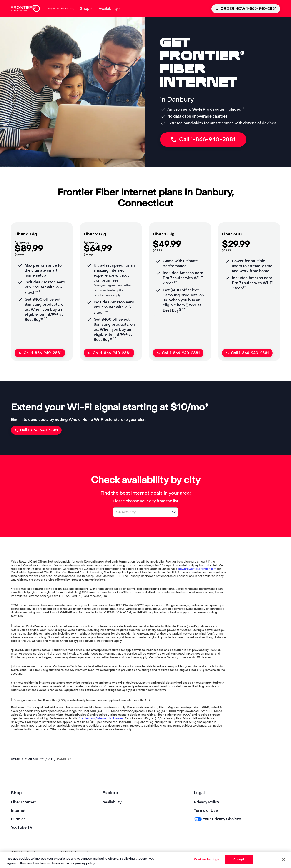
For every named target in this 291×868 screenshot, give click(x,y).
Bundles (18, 819)
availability (34, 759)
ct (50, 759)
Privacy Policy (207, 802)
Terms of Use (206, 811)
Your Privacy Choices (217, 819)
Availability (112, 802)
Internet (18, 811)
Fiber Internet (23, 802)
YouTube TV (22, 827)
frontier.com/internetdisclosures (101, 718)
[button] (174, 512)
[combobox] (140, 512)
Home (15, 759)
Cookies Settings (206, 859)
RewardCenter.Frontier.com (197, 569)
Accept (239, 859)
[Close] (284, 859)
